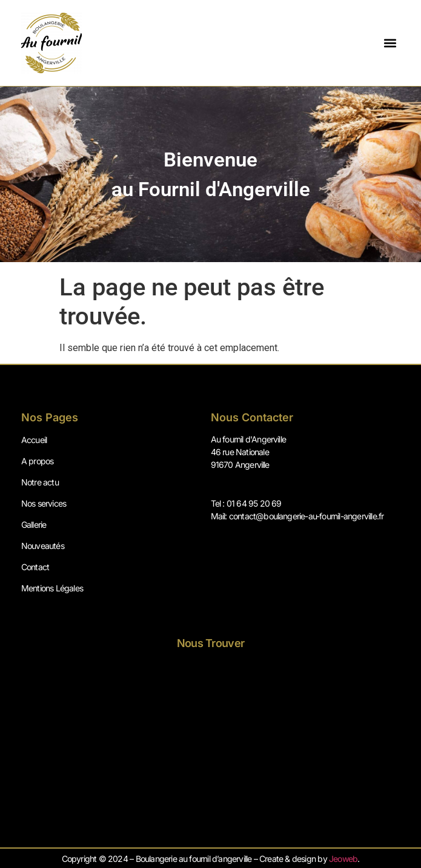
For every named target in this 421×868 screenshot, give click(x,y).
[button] (390, 43)
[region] (210, 174)
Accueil (34, 440)
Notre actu (40, 482)
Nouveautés (43, 546)
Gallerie (34, 524)
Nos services (44, 503)
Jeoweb (343, 859)
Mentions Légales (52, 588)
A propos (38, 461)
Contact (35, 567)
